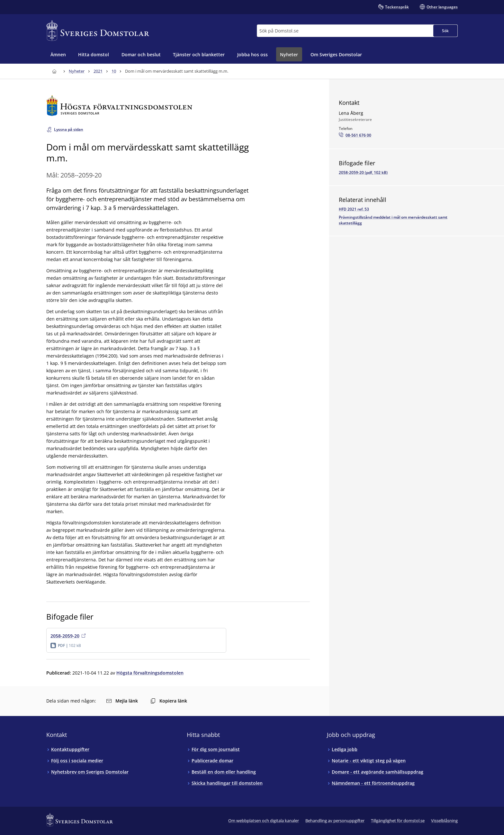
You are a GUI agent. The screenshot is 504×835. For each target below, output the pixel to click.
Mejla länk (122, 701)
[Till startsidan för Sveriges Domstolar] (98, 31)
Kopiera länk (169, 701)
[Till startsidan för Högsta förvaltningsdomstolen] (178, 106)
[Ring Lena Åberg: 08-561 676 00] (355, 135)
